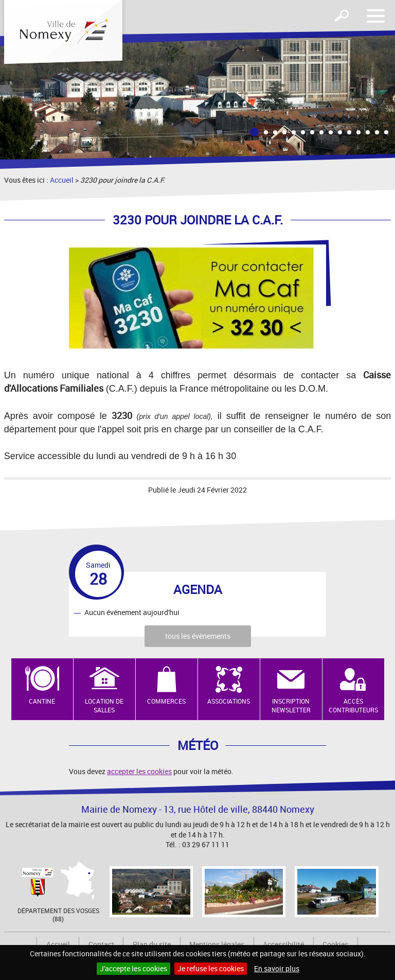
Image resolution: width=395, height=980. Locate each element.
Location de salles (104, 705)
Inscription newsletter (291, 705)
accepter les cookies (139, 771)
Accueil (62, 180)
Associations (229, 701)
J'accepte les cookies (133, 968)
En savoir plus (277, 968)
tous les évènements (198, 636)
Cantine (42, 701)
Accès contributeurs (353, 705)
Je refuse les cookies (211, 968)
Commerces (166, 701)
